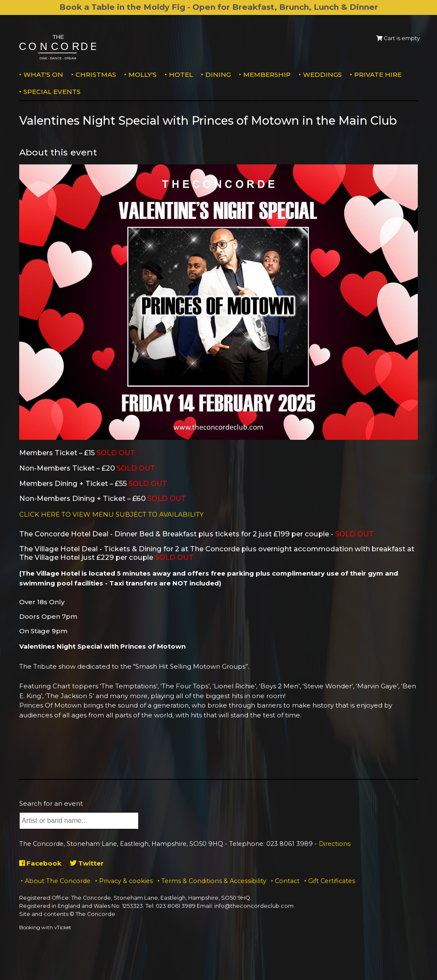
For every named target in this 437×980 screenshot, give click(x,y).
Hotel (181, 75)
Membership (267, 75)
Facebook (40, 863)
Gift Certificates (332, 881)
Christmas (96, 75)
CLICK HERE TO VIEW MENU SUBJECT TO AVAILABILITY (111, 514)
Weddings (322, 75)
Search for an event (51, 803)
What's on (43, 75)
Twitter (87, 863)
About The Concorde (58, 881)
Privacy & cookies (126, 881)
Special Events (52, 92)
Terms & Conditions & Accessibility (214, 881)
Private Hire (378, 75)
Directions (335, 844)
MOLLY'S (143, 75)
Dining (218, 75)
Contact (287, 881)
